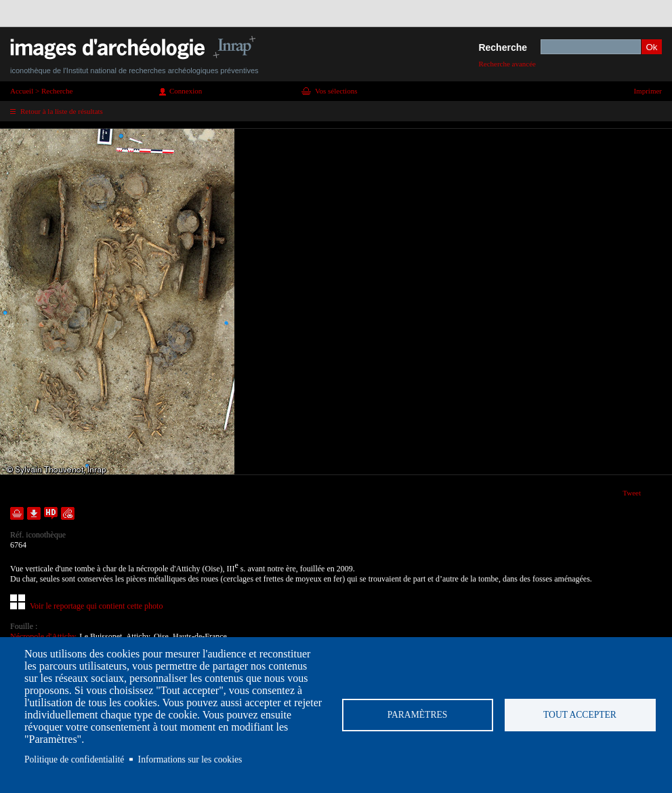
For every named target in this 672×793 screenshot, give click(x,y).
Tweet (632, 493)
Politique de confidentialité (74, 759)
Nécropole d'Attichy (43, 636)
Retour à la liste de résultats (62, 111)
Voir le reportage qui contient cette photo (96, 606)
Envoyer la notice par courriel (68, 513)
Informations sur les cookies (190, 759)
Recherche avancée (507, 64)
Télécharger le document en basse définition (34, 513)
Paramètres (418, 715)
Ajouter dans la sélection (17, 513)
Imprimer (648, 91)
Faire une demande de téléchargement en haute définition (51, 513)
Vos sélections (336, 91)
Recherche (503, 47)
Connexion (186, 91)
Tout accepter (580, 715)
